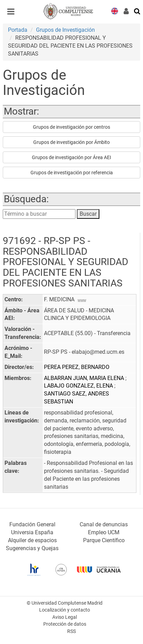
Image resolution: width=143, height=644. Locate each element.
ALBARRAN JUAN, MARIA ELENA (85, 378)
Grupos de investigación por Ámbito (71, 142)
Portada (18, 30)
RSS (71, 631)
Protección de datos (65, 624)
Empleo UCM (104, 532)
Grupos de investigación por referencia (72, 173)
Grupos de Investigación (65, 30)
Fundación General (32, 524)
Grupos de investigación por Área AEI (71, 157)
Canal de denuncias (104, 524)
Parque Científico (104, 540)
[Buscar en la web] (137, 11)
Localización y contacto (65, 610)
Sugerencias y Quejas (32, 548)
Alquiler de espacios (32, 540)
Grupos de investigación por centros (71, 127)
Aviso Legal (65, 617)
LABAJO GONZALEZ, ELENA (79, 386)
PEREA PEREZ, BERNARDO (77, 367)
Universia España (32, 532)
